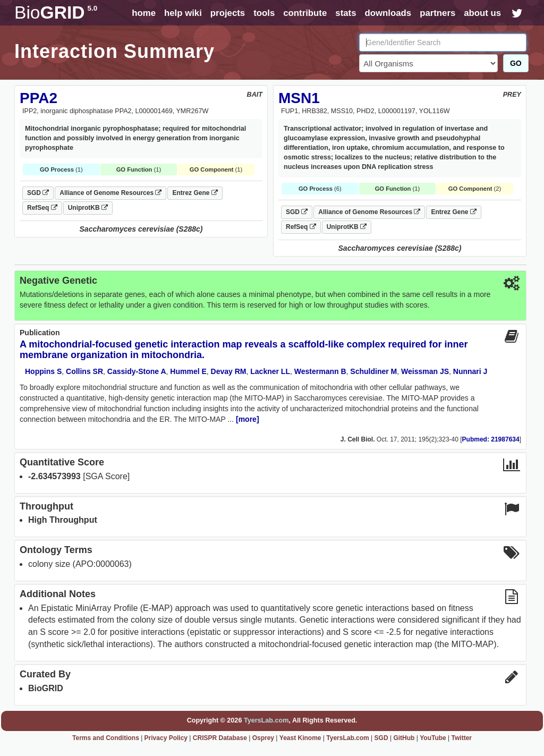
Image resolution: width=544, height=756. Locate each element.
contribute (305, 13)
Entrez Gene (195, 193)
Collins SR (84, 371)
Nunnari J (470, 371)
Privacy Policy (166, 738)
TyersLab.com (266, 720)
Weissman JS (425, 371)
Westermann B (320, 371)
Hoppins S (43, 371)
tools (264, 13)
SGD (38, 193)
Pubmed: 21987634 (491, 439)
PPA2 (39, 98)
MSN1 (299, 98)
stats (346, 13)
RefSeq (42, 208)
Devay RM (229, 371)
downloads (388, 13)
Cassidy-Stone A (137, 371)
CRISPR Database (220, 738)
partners (437, 13)
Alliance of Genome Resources (110, 193)
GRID (56, 12)
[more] (248, 419)
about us (482, 13)
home (144, 13)
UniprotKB (88, 208)
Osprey (263, 738)
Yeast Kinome (300, 738)
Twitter (462, 738)
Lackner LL (270, 371)
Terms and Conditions (106, 738)
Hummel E (188, 371)
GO (516, 63)
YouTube (433, 738)
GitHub (404, 738)
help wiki (183, 13)
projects (228, 13)
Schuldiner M (373, 371)
